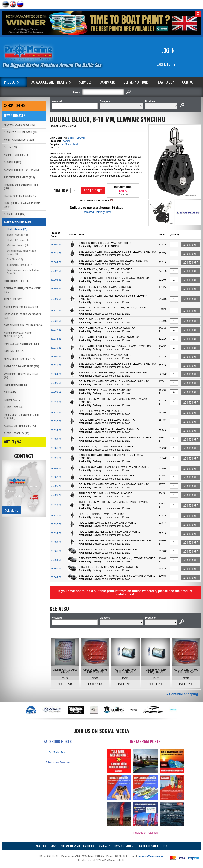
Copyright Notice (149, 846)
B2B (165, 846)
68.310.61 (56, 402)
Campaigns (108, 82)
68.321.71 (56, 458)
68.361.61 (56, 551)
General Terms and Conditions (77, 846)
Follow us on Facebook (58, 762)
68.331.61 (56, 413)
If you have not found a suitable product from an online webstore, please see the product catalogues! (125, 593)
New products (15, 116)
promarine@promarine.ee (151, 856)
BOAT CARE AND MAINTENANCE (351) (21, 344)
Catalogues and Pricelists (51, 82)
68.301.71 (56, 448)
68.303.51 (56, 289)
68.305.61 (56, 383)
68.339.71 (56, 542)
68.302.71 (56, 477)
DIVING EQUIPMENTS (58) (16, 385)
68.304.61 (56, 374)
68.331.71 (56, 516)
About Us (41, 846)
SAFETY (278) (10, 147)
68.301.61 (56, 357)
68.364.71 (56, 577)
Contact (189, 82)
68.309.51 (56, 299)
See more (11, 510)
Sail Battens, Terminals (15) (20, 265)
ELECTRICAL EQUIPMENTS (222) (19, 177)
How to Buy (165, 82)
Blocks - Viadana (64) (17, 234)
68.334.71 (56, 533)
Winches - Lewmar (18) (18, 245)
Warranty (104, 846)
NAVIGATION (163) (13, 162)
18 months (123, 194)
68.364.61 (56, 560)
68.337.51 (56, 330)
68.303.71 (56, 495)
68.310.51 (56, 311)
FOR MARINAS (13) (13, 400)
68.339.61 (56, 439)
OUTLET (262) (13, 442)
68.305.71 (56, 486)
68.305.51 (56, 280)
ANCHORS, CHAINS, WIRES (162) (19, 125)
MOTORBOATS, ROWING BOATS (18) (21, 307)
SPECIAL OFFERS (15, 105)
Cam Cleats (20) (15, 259)
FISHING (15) (10, 392)
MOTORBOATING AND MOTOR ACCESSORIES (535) (18, 334)
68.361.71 (56, 569)
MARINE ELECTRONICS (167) (17, 155)
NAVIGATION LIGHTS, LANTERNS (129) (22, 170)
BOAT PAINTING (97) (14, 351)
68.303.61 (56, 392)
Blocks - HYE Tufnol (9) (18, 240)
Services (85, 82)
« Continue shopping (182, 694)
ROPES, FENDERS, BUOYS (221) (19, 140)
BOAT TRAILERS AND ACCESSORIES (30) (23, 325)
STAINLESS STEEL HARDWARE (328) (21, 132)
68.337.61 (56, 421)
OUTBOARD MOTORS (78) (16, 281)
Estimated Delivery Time (97, 212)
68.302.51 (56, 271)
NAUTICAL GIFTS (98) (14, 407)
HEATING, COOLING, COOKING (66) (20, 196)
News (54, 846)
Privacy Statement (124, 846)
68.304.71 (56, 469)
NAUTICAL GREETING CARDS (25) (20, 426)
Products (11, 82)
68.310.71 (56, 505)
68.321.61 (56, 365)
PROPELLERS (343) (13, 299)
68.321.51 (56, 253)
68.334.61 (56, 430)
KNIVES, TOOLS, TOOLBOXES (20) (20, 359)
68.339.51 (56, 348)
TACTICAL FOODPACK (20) (17, 433)
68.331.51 (56, 321)
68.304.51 (56, 262)
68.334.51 (56, 339)
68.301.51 (56, 245)
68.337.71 (56, 524)
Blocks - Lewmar (76, 138)
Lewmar (66, 141)
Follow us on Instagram (145, 833)
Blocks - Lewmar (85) (17, 229)
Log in (168, 50)
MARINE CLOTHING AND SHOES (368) (22, 366)
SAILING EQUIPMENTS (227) (17, 222)
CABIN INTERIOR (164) (15, 214)
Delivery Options (136, 82)
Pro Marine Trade (70, 144)
